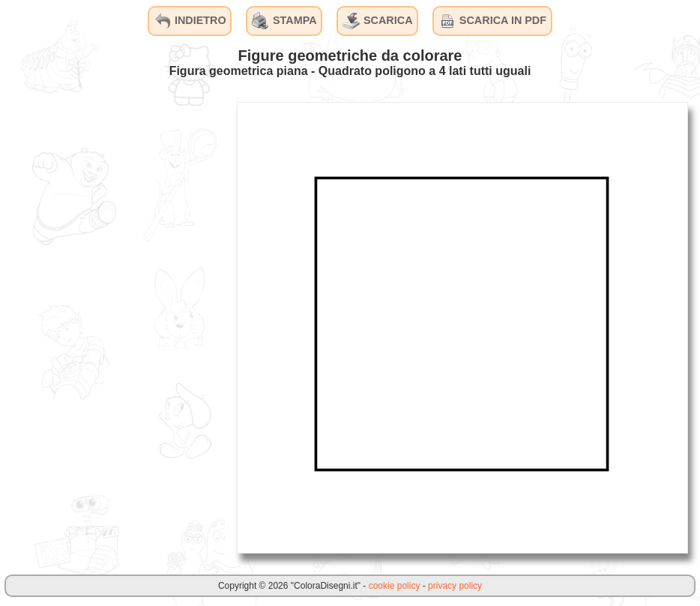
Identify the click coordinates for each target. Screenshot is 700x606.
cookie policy (395, 586)
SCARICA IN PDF (492, 21)
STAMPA (284, 21)
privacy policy (455, 586)
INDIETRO (190, 21)
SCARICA (378, 21)
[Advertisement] (112, 327)
